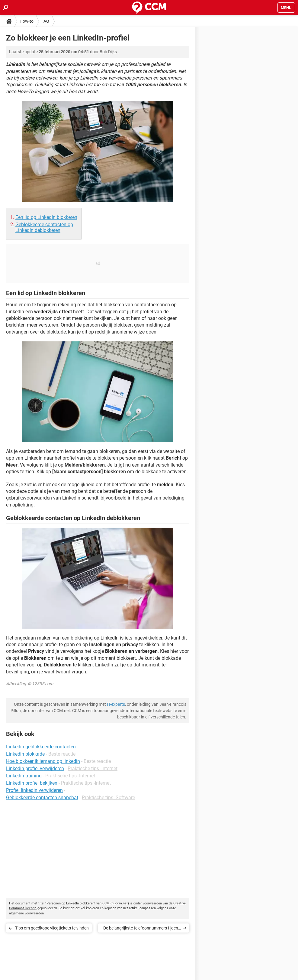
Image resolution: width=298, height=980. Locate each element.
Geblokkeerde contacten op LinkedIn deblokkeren (44, 227)
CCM (106, 903)
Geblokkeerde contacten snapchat (42, 798)
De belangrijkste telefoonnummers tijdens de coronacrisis (142, 929)
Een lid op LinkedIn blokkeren (46, 217)
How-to (27, 21)
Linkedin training (24, 776)
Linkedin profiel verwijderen (35, 768)
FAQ (45, 21)
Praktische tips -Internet (93, 768)
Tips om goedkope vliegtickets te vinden (52, 928)
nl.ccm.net (120, 903)
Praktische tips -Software (108, 798)
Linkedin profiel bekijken (32, 783)
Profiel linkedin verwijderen (34, 790)
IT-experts (116, 704)
